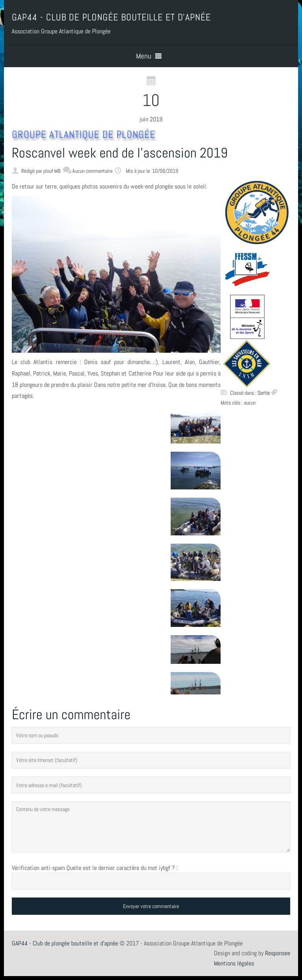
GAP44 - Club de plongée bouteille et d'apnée (65, 943)
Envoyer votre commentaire (151, 906)
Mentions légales (234, 963)
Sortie (264, 393)
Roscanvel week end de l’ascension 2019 (120, 153)
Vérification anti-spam (38, 868)
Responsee (278, 953)
